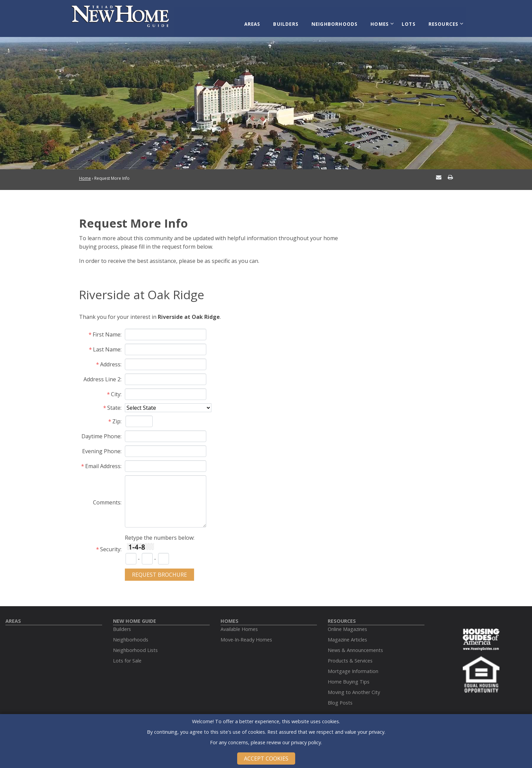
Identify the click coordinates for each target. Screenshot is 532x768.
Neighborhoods (339, 21)
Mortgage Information (353, 666)
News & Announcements (355, 645)
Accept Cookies (266, 759)
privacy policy (306, 742)
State (114, 403)
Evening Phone (101, 446)
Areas (261, 21)
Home (85, 174)
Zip (116, 416)
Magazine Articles (347, 635)
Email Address (103, 461)
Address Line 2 (102, 374)
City (116, 389)
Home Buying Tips (349, 677)
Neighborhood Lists (135, 645)
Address (110, 359)
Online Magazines (347, 624)
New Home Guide (135, 616)
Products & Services (350, 656)
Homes (382, 21)
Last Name (107, 344)
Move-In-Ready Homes (246, 635)
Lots (409, 21)
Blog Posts (340, 698)
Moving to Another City (354, 687)
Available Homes (239, 624)
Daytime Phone (101, 431)
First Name (107, 329)
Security (110, 544)
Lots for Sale (127, 656)
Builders (293, 21)
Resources (441, 21)
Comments (107, 498)
